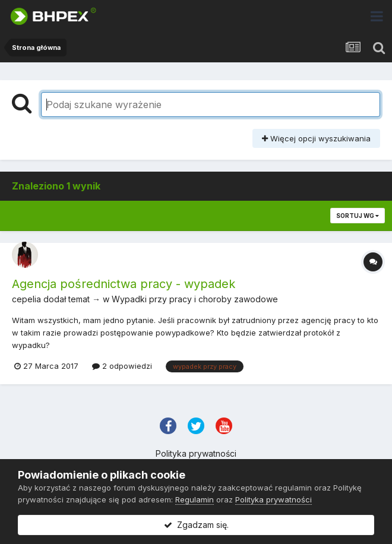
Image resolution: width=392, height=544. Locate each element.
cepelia (26, 299)
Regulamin (195, 499)
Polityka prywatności (196, 453)
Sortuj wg (358, 216)
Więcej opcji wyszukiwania (316, 138)
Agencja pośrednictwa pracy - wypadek (124, 284)
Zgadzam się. (196, 525)
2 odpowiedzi (122, 366)
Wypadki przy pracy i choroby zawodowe (195, 299)
